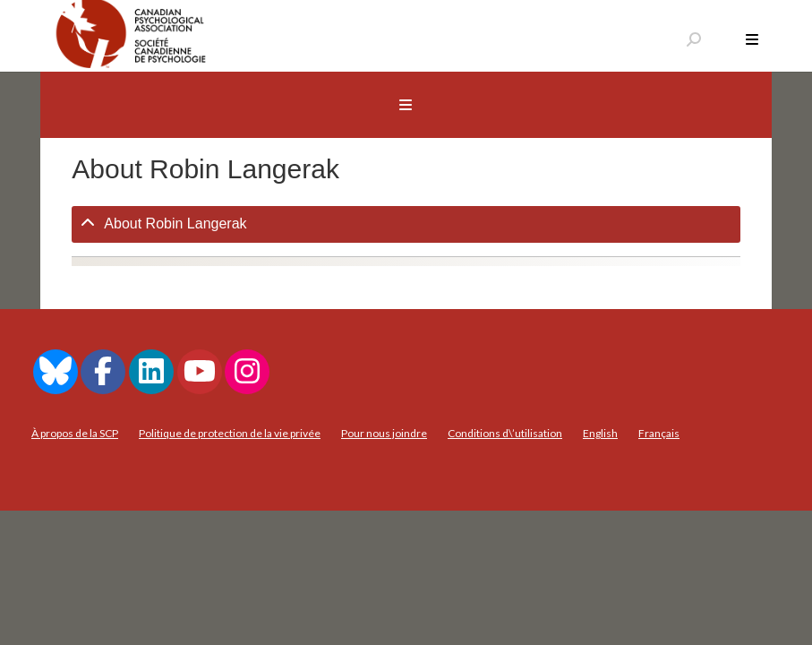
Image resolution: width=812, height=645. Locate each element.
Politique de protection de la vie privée (230, 433)
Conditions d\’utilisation (505, 433)
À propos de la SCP (75, 433)
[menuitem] (600, 434)
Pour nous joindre (384, 433)
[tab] (406, 224)
